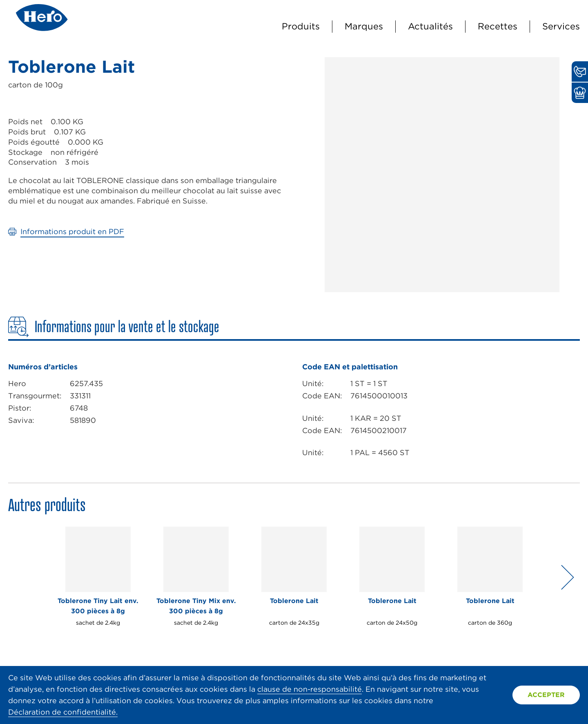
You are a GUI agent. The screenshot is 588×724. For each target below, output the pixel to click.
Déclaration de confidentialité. (63, 712)
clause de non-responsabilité (310, 689)
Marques (364, 26)
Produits (301, 26)
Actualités (430, 26)
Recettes (498, 26)
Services (561, 26)
